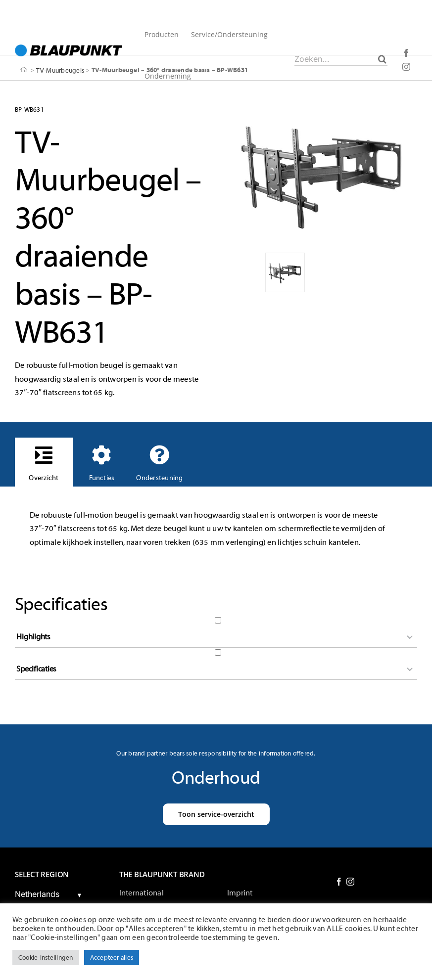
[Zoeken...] (341, 59)
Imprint (240, 893)
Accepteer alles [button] (112, 958)
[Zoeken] (382, 59)
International (142, 893)
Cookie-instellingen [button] (46, 958)
